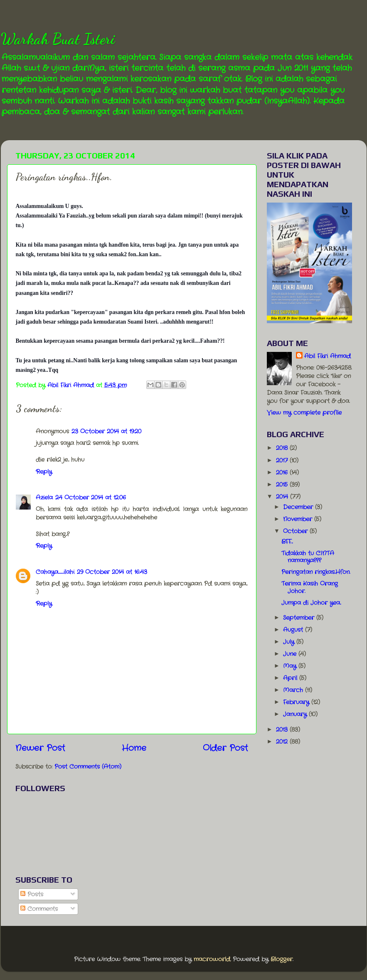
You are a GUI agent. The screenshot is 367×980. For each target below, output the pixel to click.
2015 (283, 485)
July (290, 642)
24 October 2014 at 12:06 (91, 497)
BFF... (287, 542)
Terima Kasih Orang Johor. (310, 587)
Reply (44, 472)
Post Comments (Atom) (88, 767)
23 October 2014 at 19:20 (106, 431)
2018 (283, 448)
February (297, 702)
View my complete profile (304, 413)
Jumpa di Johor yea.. (311, 603)
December (299, 507)
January (296, 714)
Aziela (44, 497)
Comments (39, 909)
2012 (283, 742)
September (300, 618)
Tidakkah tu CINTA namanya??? (308, 557)
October (296, 531)
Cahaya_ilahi (55, 572)
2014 (283, 497)
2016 (283, 473)
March (294, 690)
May (291, 666)
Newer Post (40, 748)
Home (134, 748)
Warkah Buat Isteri (58, 39)
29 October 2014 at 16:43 (112, 572)
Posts (32, 894)
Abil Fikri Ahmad (328, 356)
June (291, 654)
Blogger (282, 959)
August (294, 630)
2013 (283, 730)
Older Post (225, 748)
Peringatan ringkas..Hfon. (316, 572)
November (299, 519)
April (291, 678)
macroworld (212, 959)
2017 (283, 460)
